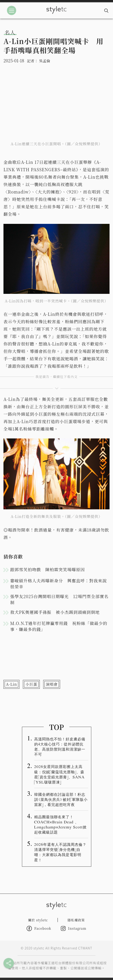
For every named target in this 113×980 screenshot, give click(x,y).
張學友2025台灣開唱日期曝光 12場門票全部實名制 (59, 599)
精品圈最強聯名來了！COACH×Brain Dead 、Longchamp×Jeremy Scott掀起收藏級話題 (60, 824)
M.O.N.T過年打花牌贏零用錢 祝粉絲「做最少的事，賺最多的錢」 (59, 626)
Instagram (73, 928)
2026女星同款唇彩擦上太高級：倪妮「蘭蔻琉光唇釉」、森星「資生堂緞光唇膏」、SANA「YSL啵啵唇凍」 (59, 774)
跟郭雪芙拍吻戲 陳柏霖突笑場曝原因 (47, 569)
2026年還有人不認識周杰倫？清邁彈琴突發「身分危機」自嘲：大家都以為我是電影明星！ (60, 852)
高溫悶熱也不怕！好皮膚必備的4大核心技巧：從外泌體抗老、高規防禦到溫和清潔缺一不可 (60, 746)
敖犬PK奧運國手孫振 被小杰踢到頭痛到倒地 (55, 612)
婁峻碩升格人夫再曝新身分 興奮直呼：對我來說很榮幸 (58, 584)
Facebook (39, 928)
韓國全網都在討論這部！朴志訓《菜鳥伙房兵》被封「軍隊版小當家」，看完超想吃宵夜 (61, 799)
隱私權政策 (76, 920)
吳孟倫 (45, 61)
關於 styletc (38, 920)
